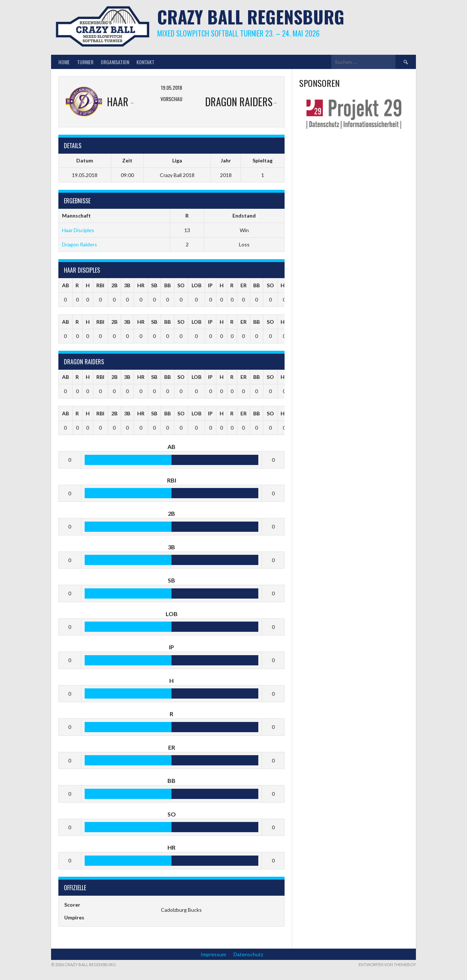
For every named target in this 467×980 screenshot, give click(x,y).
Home (64, 62)
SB (154, 285)
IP (210, 285)
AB (65, 285)
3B (127, 285)
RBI (100, 285)
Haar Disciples (78, 230)
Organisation (115, 62)
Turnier (85, 62)
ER (244, 285)
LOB (196, 285)
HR (141, 285)
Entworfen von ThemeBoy (387, 964)
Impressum (213, 954)
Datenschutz (248, 954)
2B (114, 285)
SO (181, 285)
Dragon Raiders (80, 244)
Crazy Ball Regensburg (251, 17)
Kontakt (145, 62)
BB (167, 285)
